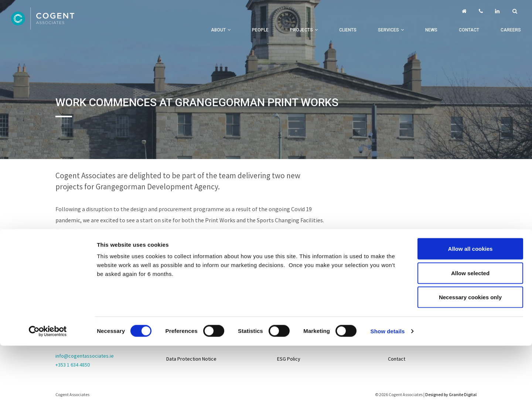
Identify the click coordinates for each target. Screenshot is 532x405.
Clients (348, 30)
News (431, 30)
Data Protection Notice (191, 359)
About (218, 30)
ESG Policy (289, 359)
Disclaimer (178, 340)
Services (388, 30)
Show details (388, 274)
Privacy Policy (182, 322)
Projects (301, 30)
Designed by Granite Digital (451, 394)
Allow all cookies (470, 191)
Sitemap (175, 303)
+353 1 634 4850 (73, 365)
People (260, 30)
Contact (469, 30)
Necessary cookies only (470, 240)
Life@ (394, 322)
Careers (511, 30)
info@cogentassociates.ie (85, 356)
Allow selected (470, 216)
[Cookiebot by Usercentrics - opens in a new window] (48, 274)
